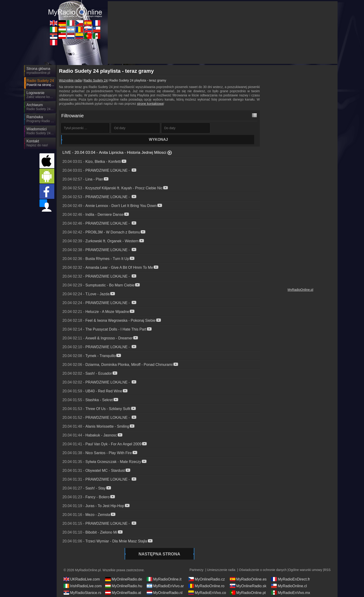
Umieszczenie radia (221, 561)
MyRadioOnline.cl (289, 577)
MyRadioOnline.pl (301, 290)
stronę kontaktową (150, 104)
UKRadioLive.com (82, 570)
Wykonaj (235, 128)
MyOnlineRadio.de (124, 570)
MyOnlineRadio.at (123, 583)
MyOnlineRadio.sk (248, 577)
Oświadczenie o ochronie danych (263, 561)
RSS (327, 561)
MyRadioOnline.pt (248, 583)
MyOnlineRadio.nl (165, 583)
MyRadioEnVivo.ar (165, 577)
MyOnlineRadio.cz (207, 570)
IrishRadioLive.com (83, 577)
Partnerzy (196, 561)
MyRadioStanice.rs (82, 583)
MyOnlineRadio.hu (124, 577)
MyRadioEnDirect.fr (291, 570)
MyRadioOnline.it (164, 570)
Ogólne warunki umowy (305, 561)
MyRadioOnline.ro (206, 577)
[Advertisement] (300, 137)
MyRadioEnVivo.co (207, 583)
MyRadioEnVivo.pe (83, 590)
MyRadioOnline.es (248, 570)
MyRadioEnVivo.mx (291, 583)
